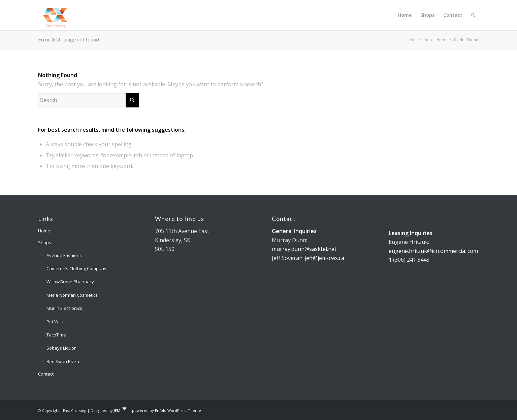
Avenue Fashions (64, 255)
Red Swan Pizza (63, 361)
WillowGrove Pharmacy (70, 282)
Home (44, 231)
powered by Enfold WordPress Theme (167, 410)
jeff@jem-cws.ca (325, 258)
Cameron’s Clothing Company (76, 268)
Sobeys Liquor (61, 348)
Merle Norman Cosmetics (72, 295)
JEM (117, 410)
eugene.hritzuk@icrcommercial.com (433, 251)
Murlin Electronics (64, 308)
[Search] (473, 15)
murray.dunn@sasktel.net (304, 249)
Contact (46, 374)
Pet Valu (55, 322)
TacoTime (56, 335)
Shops (45, 243)
